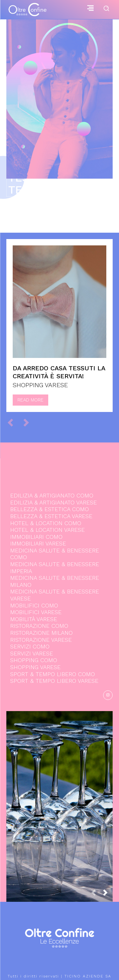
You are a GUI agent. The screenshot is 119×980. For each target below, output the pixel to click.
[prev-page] (13, 422)
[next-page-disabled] (29, 422)
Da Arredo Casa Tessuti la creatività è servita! (59, 372)
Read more (30, 400)
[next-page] (108, 895)
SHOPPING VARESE (40, 385)
